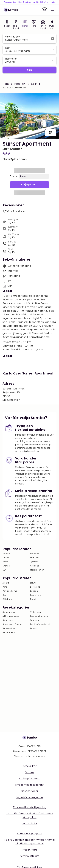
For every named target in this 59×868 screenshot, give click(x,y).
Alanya (6, 583)
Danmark (35, 554)
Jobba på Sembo (30, 779)
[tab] (7, 25)
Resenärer (11, 59)
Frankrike (35, 558)
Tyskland (34, 562)
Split (34, 84)
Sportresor (8, 620)
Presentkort (29, 850)
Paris (5, 587)
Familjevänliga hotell (40, 624)
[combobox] (27, 40)
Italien (5, 562)
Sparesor (35, 620)
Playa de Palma (10, 591)
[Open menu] (53, 10)
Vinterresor (36, 612)
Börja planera (30, 185)
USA (4, 570)
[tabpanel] (29, 54)
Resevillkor (30, 766)
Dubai (33, 599)
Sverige (6, 566)
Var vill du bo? (12, 37)
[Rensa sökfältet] (53, 39)
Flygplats (14, 176)
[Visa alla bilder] (51, 133)
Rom (5, 595)
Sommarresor (9, 612)
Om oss (30, 772)
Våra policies (30, 824)
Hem (6, 84)
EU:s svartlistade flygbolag (29, 807)
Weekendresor (10, 628)
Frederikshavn (37, 595)
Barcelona (35, 587)
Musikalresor (9, 632)
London (34, 591)
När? (8, 48)
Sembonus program (29, 834)
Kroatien (20, 84)
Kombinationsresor (39, 616)
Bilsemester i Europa (12, 624)
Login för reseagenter (30, 797)
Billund (33, 583)
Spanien (6, 554)
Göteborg (7, 599)
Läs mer (7, 291)
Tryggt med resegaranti (30, 785)
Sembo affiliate (29, 856)
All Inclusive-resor (11, 616)
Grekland (35, 566)
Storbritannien (37, 570)
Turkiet (6, 558)
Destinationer (30, 791)
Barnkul (34, 628)
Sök (29, 70)
